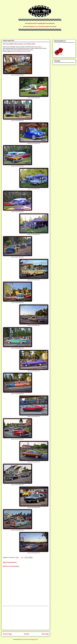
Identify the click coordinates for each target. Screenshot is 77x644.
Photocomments (51, 26)
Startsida (27, 634)
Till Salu (38, 23)
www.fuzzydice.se (38, 47)
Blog (42, 23)
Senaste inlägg (7, 634)
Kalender (32, 23)
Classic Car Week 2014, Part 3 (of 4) (21, 51)
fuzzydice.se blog (2, 4)
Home (27, 23)
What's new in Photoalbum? (39, 26)
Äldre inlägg (45, 634)
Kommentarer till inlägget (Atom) (30, 639)
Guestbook (47, 23)
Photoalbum (27, 26)
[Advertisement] (26, 618)
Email (53, 23)
